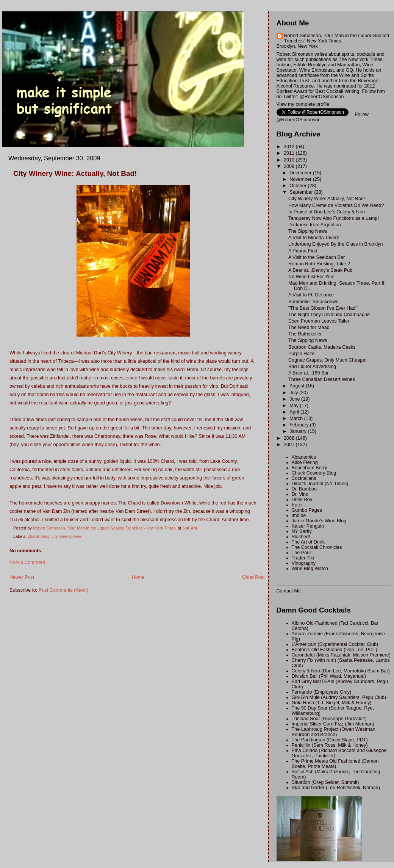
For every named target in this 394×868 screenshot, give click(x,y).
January (299, 431)
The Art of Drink (308, 542)
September (302, 192)
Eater (297, 505)
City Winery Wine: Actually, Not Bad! (327, 199)
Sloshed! (301, 537)
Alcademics (304, 457)
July (294, 393)
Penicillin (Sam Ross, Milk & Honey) (330, 745)
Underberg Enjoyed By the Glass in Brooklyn (336, 244)
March (297, 418)
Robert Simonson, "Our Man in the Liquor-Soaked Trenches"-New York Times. (337, 38)
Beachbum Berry (310, 468)
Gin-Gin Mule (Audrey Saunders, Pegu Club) (339, 697)
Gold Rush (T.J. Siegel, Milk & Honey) (332, 703)
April (295, 412)
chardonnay (38, 536)
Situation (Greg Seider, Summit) (325, 782)
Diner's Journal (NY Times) (320, 484)
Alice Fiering (305, 462)
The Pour (302, 553)
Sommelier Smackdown (313, 302)
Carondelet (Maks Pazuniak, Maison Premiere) (341, 655)
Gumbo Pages (307, 510)
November (301, 179)
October (299, 186)
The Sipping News (308, 231)
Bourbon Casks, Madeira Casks (322, 347)
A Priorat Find (303, 251)
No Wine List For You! (311, 277)
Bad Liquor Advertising (312, 367)
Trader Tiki (303, 558)
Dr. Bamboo (304, 489)
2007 (290, 445)
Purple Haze (301, 354)
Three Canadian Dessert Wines (322, 379)
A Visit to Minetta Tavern (314, 238)
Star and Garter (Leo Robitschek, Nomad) (336, 788)
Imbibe (299, 515)
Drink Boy (302, 500)
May (295, 406)
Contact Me (289, 591)
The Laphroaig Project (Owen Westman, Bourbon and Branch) (334, 732)
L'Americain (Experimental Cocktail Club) (335, 644)
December (301, 173)
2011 (290, 153)
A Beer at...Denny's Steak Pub (320, 270)
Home (138, 577)
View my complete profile (303, 104)
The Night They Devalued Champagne (329, 315)
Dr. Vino (300, 494)
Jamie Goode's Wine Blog (319, 521)
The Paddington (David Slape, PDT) (330, 740)
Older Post (253, 577)
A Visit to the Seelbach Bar (317, 257)
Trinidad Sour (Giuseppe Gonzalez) (329, 719)
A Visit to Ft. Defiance (311, 295)
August (298, 386)
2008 (290, 438)
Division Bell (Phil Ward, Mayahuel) (329, 676)
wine (77, 536)
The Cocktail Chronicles (317, 547)
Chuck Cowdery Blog (314, 473)
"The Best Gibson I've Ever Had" (323, 308)
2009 (290, 166)
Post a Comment (27, 562)
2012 (290, 147)
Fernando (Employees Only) (322, 692)
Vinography (304, 563)
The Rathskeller (305, 334)
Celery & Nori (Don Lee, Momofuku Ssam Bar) (341, 671)
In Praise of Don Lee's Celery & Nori (327, 212)
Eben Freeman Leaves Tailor (319, 321)
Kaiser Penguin (308, 526)
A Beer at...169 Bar (309, 373)
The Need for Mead (309, 327)
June (295, 399)
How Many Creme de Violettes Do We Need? (336, 205)
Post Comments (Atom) (63, 590)
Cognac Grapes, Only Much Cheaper (328, 360)
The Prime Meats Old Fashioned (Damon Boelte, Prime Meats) (335, 764)
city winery (61, 536)
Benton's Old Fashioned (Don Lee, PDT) (335, 650)
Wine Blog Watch (310, 569)
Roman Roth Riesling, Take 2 (319, 264)
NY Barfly (302, 531)
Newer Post (22, 577)
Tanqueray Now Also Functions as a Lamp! (334, 218)
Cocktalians (304, 478)
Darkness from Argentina (315, 225)
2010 (290, 160)
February (300, 425)
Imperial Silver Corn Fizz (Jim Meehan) (333, 724)
